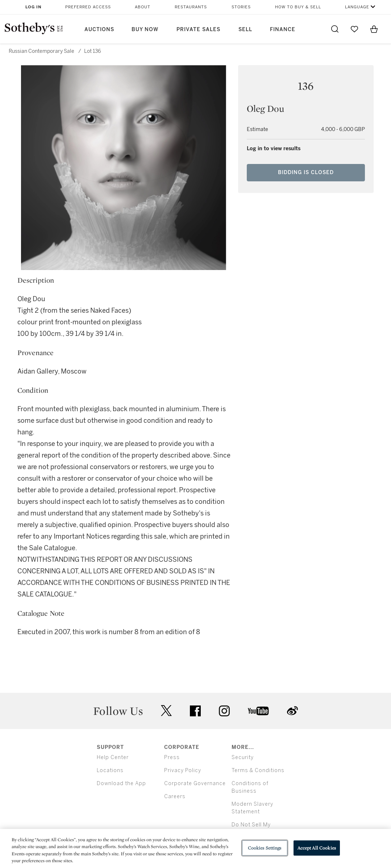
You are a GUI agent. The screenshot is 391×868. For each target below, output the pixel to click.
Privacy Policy (183, 770)
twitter (166, 711)
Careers (175, 797)
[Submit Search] (335, 29)
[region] (195, 848)
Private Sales (198, 30)
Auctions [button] (99, 30)
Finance (283, 30)
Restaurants (191, 7)
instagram (224, 711)
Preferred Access (88, 7)
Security (243, 757)
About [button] (143, 7)
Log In (34, 7)
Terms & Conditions (258, 770)
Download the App (121, 783)
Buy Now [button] (145, 30)
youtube (258, 711)
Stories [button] (241, 7)
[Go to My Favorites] (354, 29)
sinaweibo (292, 711)
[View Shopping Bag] (374, 29)
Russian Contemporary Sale (41, 51)
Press (172, 757)
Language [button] (357, 7)
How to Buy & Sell (298, 7)
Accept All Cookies (317, 848)
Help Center (113, 757)
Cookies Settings (265, 848)
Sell (245, 30)
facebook (195, 711)
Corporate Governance (195, 783)
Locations (110, 770)
